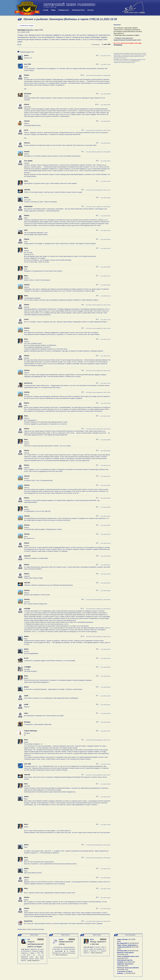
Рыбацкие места (64, 10)
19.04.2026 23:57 (123, 958)
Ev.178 (26, 658)
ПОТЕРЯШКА (118, 45)
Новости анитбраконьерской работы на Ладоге (35, 944)
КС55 (26, 230)
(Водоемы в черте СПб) (30, 30)
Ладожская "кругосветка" (125, 964)
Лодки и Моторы (123, 939)
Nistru (26, 181)
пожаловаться (95, 45)
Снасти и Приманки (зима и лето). (128, 956)
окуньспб (27, 556)
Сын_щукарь (28, 161)
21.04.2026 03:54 (133, 943)
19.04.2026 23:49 (129, 962)
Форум (53, 10)
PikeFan (27, 75)
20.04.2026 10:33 (123, 955)
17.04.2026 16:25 (130, 973)
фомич (26, 55)
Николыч (27, 143)
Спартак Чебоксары (31, 731)
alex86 (26, 696)
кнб (29, 939)
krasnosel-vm (28, 383)
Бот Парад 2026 (122, 943)
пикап (26, 713)
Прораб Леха (28, 921)
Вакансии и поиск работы (126, 953)
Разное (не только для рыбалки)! (128, 968)
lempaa (61, 939)
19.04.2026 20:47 (123, 966)
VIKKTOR (27, 190)
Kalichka (27, 152)
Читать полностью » (34, 961)
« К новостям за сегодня (26, 26)
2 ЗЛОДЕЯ (27, 667)
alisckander (28, 94)
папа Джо (27, 609)
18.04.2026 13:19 (123, 970)
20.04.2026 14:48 (133, 951)
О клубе (46, 10)
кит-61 (26, 130)
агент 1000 (106, 44)
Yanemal (27, 121)
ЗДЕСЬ (137, 35)
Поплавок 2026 (122, 951)
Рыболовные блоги (78, 10)
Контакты (91, 10)
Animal (26, 319)
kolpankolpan (28, 206)
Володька (27, 722)
